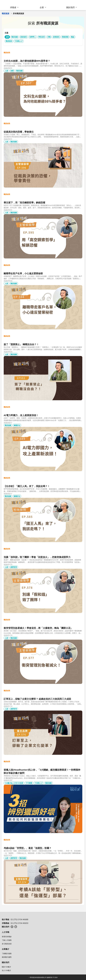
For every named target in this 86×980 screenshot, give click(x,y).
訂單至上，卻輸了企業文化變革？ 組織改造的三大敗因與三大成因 (37, 699)
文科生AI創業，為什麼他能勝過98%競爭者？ (27, 61)
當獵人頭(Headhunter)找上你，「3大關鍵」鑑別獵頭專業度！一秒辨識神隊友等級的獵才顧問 (42, 771)
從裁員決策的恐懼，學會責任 (19, 132)
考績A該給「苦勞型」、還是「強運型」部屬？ (28, 848)
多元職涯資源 (7, 944)
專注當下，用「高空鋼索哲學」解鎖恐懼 (24, 203)
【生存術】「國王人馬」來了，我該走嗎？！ (27, 486)
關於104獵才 (6, 967)
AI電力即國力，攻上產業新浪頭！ (21, 415)
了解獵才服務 (7, 953)
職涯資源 (6, 13)
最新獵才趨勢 (7, 957)
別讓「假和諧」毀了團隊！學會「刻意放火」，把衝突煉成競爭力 (37, 557)
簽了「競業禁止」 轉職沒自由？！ (21, 344)
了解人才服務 (7, 940)
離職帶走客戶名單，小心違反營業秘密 (23, 273)
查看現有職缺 (7, 937)
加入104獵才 (6, 970)
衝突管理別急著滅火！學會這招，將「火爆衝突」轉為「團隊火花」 (38, 628)
